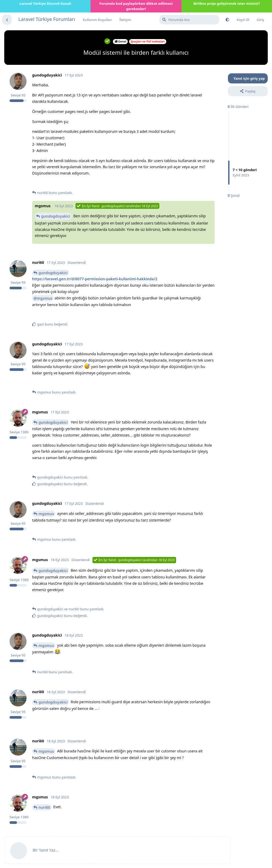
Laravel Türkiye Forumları (47, 19)
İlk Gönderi (238, 107)
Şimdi (234, 196)
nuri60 (44, 807)
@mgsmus (43, 298)
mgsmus (46, 514)
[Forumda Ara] (189, 20)
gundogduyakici (56, 216)
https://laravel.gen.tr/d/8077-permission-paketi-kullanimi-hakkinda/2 (95, 279)
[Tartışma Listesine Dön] (7, 20)
